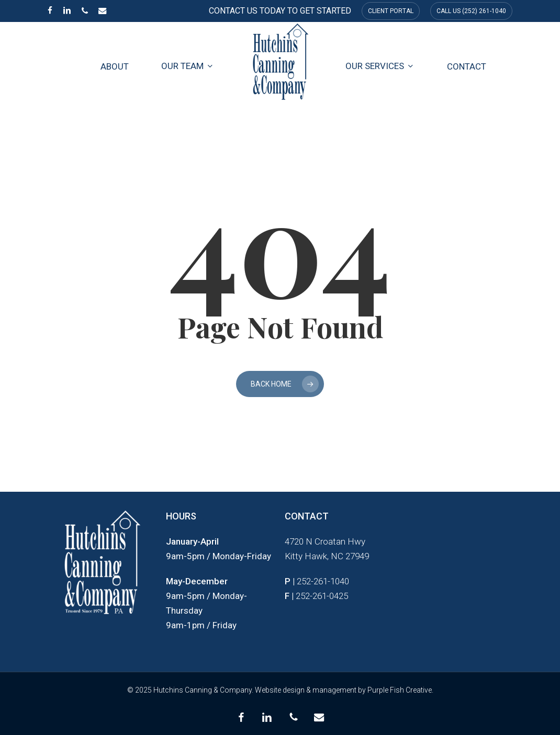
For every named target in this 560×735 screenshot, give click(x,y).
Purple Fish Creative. (400, 690)
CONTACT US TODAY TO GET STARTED (280, 11)
